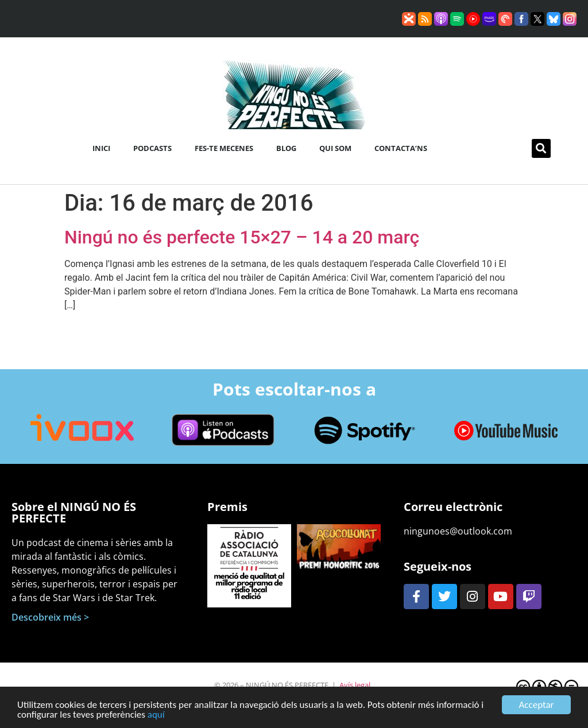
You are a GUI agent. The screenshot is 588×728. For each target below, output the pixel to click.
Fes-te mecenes (224, 148)
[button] (541, 148)
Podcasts (152, 148)
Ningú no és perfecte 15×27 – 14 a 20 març (242, 237)
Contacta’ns (401, 148)
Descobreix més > (50, 617)
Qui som (335, 148)
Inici (101, 148)
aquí (156, 717)
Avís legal (355, 685)
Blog (286, 148)
